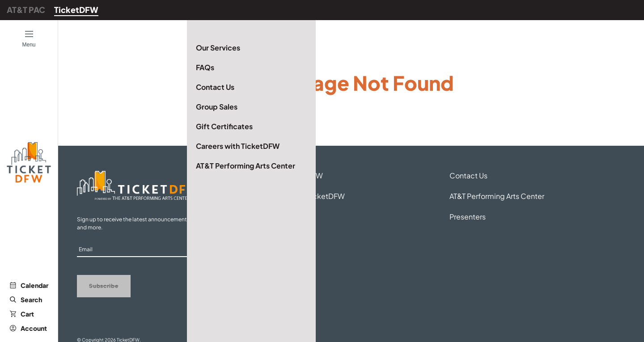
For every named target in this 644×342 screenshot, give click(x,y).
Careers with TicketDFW (304, 196)
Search (26, 300)
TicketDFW (76, 10)
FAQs (272, 217)
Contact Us (468, 175)
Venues (276, 237)
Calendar (29, 285)
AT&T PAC (26, 10)
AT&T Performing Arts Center (497, 196)
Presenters (468, 217)
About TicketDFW (293, 175)
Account (28, 328)
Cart (22, 314)
